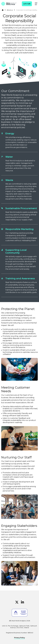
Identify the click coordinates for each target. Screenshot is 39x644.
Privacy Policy (19, 638)
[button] (36, 4)
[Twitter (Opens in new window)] (17, 602)
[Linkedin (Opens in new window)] (22, 602)
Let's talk (27, 4)
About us (10, 10)
